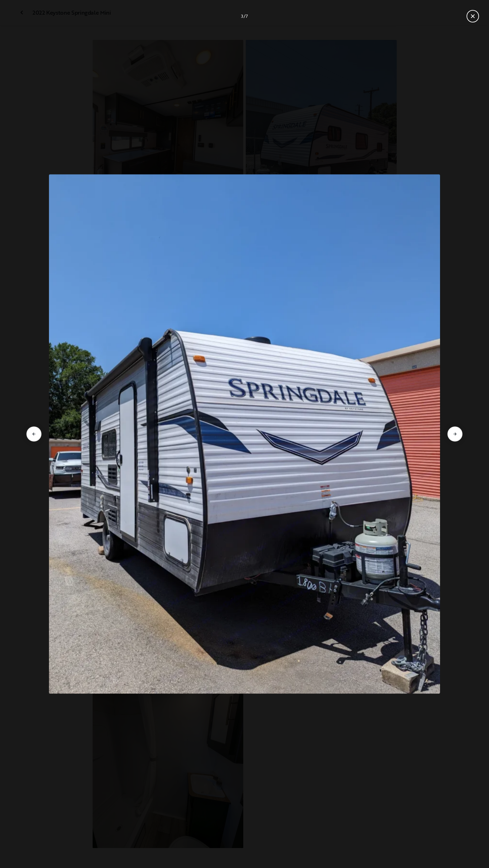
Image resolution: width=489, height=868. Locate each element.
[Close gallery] (473, 16)
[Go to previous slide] (34, 434)
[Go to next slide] (455, 434)
